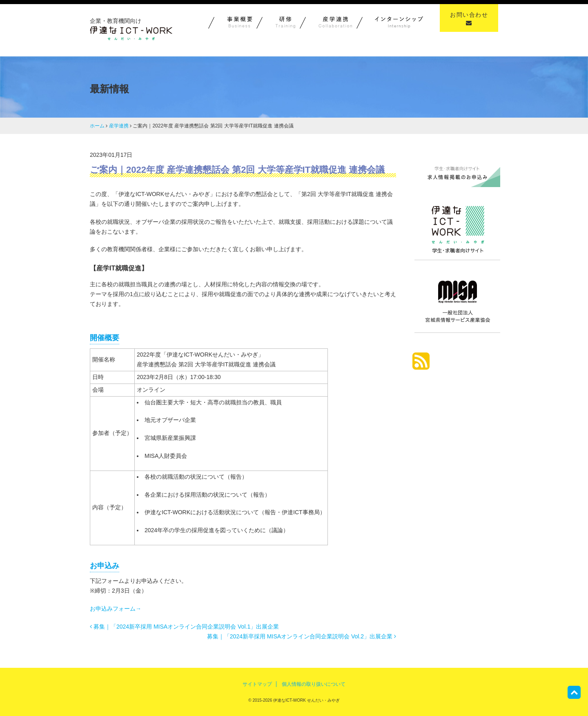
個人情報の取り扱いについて (314, 684)
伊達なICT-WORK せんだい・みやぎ (306, 700)
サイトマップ (257, 684)
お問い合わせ (469, 19)
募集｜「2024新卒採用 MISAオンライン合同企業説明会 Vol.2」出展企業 (302, 636)
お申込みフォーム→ (116, 609)
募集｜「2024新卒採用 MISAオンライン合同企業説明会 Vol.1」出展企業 (184, 627)
